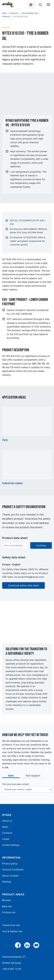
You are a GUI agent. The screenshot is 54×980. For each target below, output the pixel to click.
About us (7, 821)
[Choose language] (32, 5)
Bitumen (7, 900)
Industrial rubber (13, 483)
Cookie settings (11, 845)
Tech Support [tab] (33, 776)
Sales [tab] (11, 776)
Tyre (5, 440)
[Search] (40, 5)
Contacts (7, 833)
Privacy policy (10, 864)
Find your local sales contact (16, 784)
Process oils (9, 912)
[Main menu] (48, 5)
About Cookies (10, 876)
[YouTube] (36, 945)
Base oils (7, 906)
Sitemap (7, 882)
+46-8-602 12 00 (12, 969)
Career (6, 839)
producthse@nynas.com (31, 577)
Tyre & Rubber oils (12, 931)
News (5, 827)
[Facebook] (18, 945)
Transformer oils (11, 925)
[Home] (14, 5)
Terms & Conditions (13, 870)
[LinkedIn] (27, 945)
